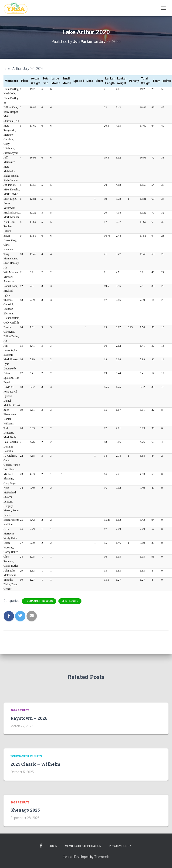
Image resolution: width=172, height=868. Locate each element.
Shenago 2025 (25, 810)
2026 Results (20, 710)
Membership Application (83, 846)
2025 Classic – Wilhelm (35, 764)
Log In (53, 846)
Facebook (41, 846)
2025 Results (20, 803)
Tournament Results (39, 601)
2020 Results (70, 601)
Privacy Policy (120, 846)
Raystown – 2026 (29, 718)
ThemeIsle (102, 857)
